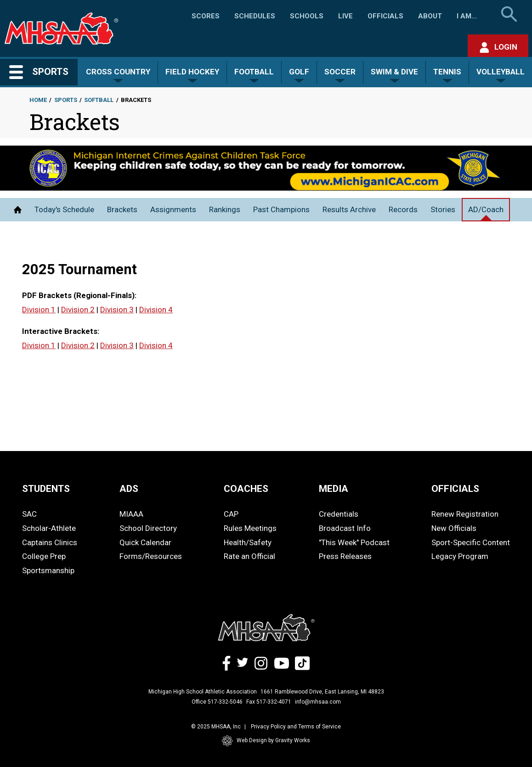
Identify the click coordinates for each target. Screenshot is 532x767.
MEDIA (334, 489)
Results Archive (349, 209)
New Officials (454, 528)
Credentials (339, 514)
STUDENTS (46, 489)
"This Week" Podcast (354, 542)
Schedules (255, 16)
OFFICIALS (455, 489)
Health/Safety (248, 542)
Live (345, 16)
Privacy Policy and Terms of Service (296, 727)
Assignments (173, 209)
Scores (206, 16)
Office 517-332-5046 (217, 702)
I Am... (467, 16)
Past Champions (281, 209)
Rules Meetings (250, 528)
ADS (129, 489)
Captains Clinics (50, 542)
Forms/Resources (151, 556)
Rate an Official (249, 556)
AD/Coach (486, 209)
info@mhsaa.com (318, 702)
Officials (385, 16)
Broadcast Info (345, 528)
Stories (443, 209)
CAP (231, 514)
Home (38, 100)
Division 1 (39, 310)
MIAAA (131, 514)
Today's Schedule (64, 209)
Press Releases (345, 556)
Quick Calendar (145, 542)
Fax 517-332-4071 (269, 702)
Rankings (225, 209)
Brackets (122, 209)
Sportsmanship (48, 570)
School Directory (148, 528)
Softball (99, 100)
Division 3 (117, 310)
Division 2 (78, 310)
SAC (29, 514)
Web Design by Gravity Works (266, 741)
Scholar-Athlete (49, 528)
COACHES (246, 489)
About (430, 16)
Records (403, 209)
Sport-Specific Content (471, 542)
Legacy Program (460, 556)
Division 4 (156, 310)
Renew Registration (465, 514)
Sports (66, 100)
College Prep (44, 556)
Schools (307, 16)
